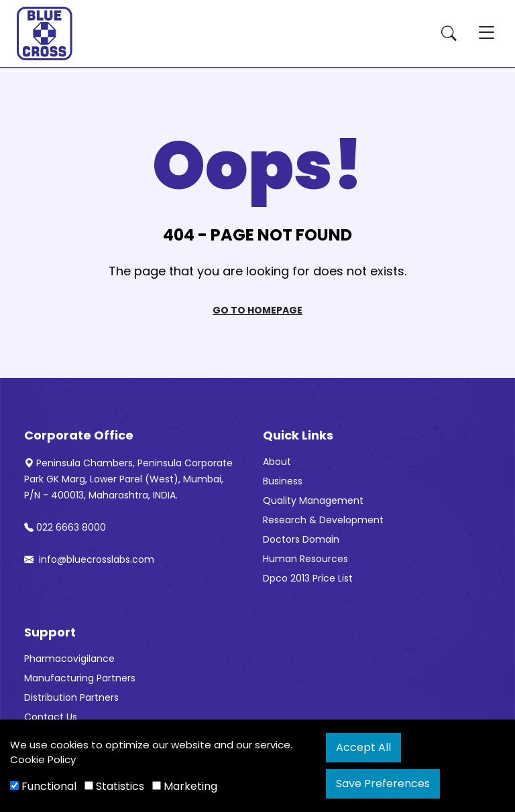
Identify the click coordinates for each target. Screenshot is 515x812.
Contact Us (51, 717)
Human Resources (305, 559)
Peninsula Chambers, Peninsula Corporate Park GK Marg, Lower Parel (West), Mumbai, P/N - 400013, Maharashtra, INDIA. (128, 479)
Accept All (363, 747)
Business (283, 481)
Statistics (114, 786)
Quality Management (313, 500)
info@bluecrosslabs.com (89, 559)
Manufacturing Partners (80, 678)
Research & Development (323, 520)
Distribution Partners (71, 697)
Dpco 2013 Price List (308, 578)
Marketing (185, 786)
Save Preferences (383, 784)
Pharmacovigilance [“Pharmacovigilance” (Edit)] (69, 659)
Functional (43, 786)
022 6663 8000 (65, 527)
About (277, 462)
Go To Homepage (257, 310)
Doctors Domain (301, 539)
